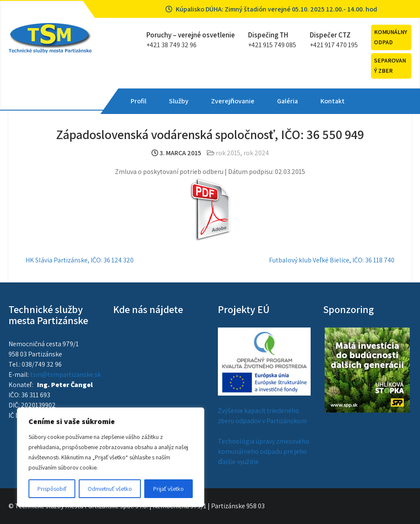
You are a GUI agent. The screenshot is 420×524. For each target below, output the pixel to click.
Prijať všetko (169, 489)
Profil (139, 101)
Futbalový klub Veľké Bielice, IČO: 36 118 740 (332, 260)
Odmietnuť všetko (110, 489)
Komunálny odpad (391, 37)
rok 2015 (228, 153)
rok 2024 (256, 153)
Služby (179, 101)
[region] (111, 457)
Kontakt (333, 101)
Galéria (287, 101)
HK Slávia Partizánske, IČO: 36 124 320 (80, 260)
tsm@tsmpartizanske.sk (66, 374)
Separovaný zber (390, 65)
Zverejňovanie (233, 101)
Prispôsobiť (52, 489)
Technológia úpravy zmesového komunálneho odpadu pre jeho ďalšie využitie (264, 451)
